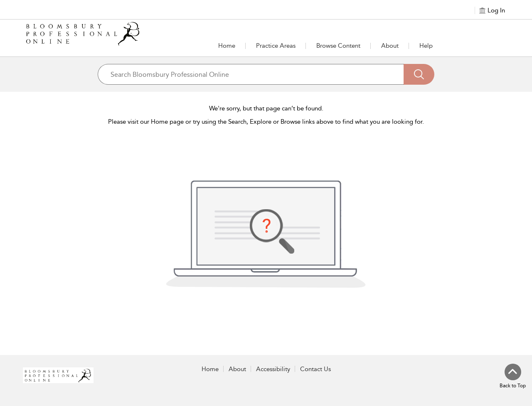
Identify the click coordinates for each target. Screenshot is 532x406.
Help (426, 46)
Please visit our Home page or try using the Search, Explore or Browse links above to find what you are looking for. (266, 122)
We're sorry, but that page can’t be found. (266, 108)
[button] (276, 46)
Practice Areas (276, 46)
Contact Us (315, 369)
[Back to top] (513, 377)
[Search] (419, 74)
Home (227, 46)
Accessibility (273, 369)
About (390, 46)
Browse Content (338, 46)
